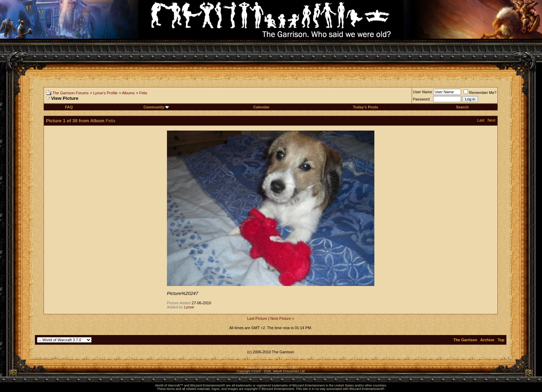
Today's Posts (366, 107)
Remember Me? (480, 93)
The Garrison (465, 340)
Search (462, 107)
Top (501, 340)
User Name (423, 92)
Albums (128, 93)
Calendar (261, 107)
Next (491, 120)
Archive (487, 340)
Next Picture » (282, 318)
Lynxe (189, 307)
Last (481, 120)
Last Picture (257, 318)
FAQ (69, 107)
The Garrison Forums (71, 93)
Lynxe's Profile (105, 93)
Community (156, 107)
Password (421, 99)
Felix (143, 93)
